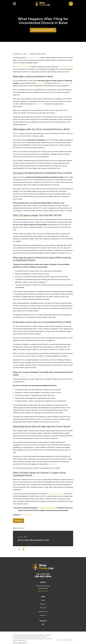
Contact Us (43, 615)
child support (39, 104)
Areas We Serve (43, 612)
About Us (43, 604)
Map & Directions (43, 591)
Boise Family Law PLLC (22, 67)
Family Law (30, 515)
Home (43, 600)
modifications (53, 464)
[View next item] (24, 549)
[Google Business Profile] (43, 624)
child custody (41, 83)
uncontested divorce (33, 58)
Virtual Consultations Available (43, 30)
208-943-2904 (43, 576)
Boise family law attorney (56, 494)
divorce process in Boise (66, 67)
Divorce (23, 515)
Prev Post (18, 521)
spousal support (64, 83)
